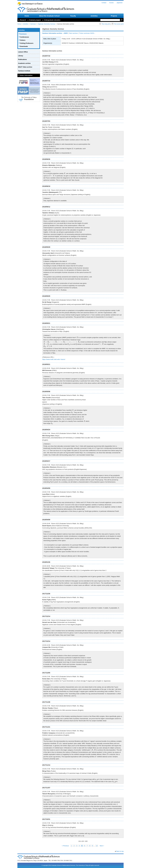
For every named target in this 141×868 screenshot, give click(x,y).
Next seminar (73, 33)
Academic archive (24, 63)
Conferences (24, 37)
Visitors (23, 40)
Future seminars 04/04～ (87, 33)
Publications (22, 59)
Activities (94, 16)
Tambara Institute (24, 71)
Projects (114, 16)
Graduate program (35, 20)
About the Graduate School (49, 16)
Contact (104, 3)
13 (97, 846)
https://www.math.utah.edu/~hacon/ (54, 359)
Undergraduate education (52, 20)
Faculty (73, 16)
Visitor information (26, 75)
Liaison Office (23, 52)
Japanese (120, 3)
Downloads (24, 46)
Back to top (120, 851)
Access (111, 3)
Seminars (33, 24)
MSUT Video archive (25, 67)
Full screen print (118, 24)
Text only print (105, 24)
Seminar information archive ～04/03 (55, 33)
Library (21, 56)
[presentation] (65, 173)
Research (23, 20)
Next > (102, 846)
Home (27, 16)
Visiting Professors (27, 43)
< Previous (65, 846)
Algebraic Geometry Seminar (47, 24)
